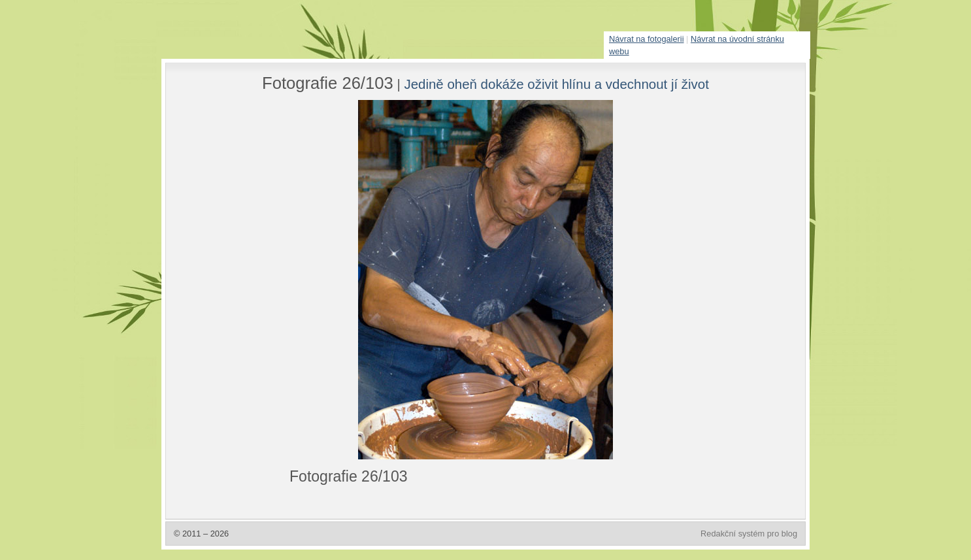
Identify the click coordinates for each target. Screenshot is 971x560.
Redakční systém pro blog (749, 534)
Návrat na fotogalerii (647, 39)
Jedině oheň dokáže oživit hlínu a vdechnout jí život (556, 84)
